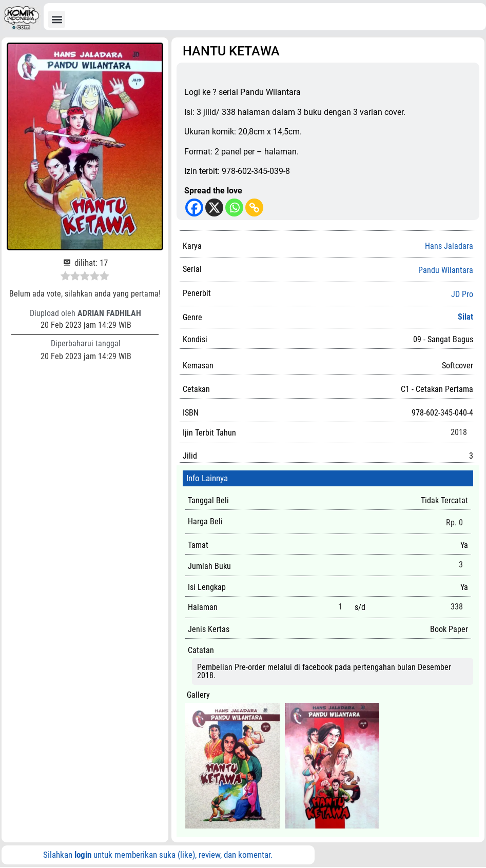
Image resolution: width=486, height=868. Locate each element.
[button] (57, 19)
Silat (465, 317)
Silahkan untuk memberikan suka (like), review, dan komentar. (158, 855)
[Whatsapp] (234, 208)
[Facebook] (194, 208)
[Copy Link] (254, 208)
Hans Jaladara (449, 246)
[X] (214, 208)
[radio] (65, 278)
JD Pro (462, 294)
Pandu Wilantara (446, 270)
